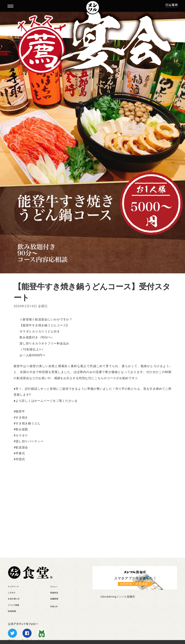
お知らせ (54, 606)
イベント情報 (14, 605)
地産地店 (54, 593)
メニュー (54, 587)
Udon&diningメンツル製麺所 (118, 597)
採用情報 (12, 611)
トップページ (13, 587)
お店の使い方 (14, 599)
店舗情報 (54, 599)
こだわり (12, 593)
